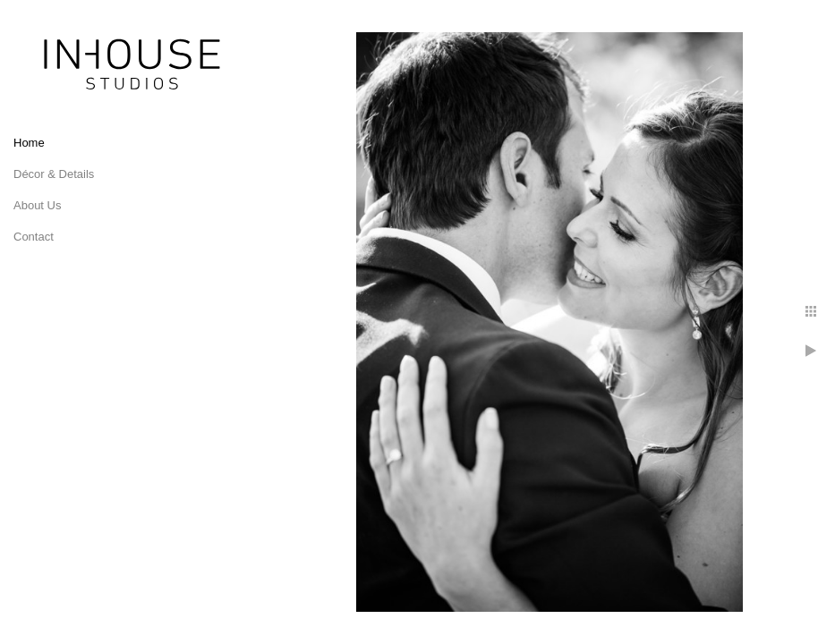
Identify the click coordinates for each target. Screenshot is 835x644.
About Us (37, 205)
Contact (34, 237)
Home (29, 143)
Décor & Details (54, 174)
